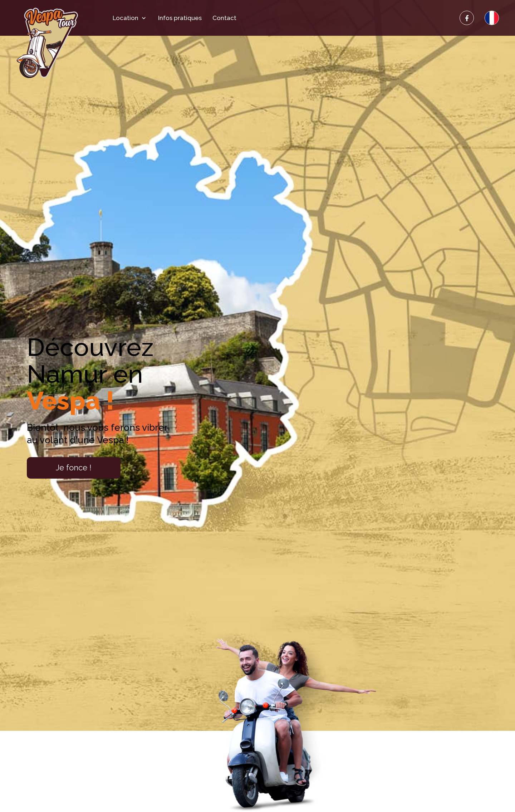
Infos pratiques (180, 18)
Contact (224, 18)
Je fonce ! (74, 468)
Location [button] (130, 18)
